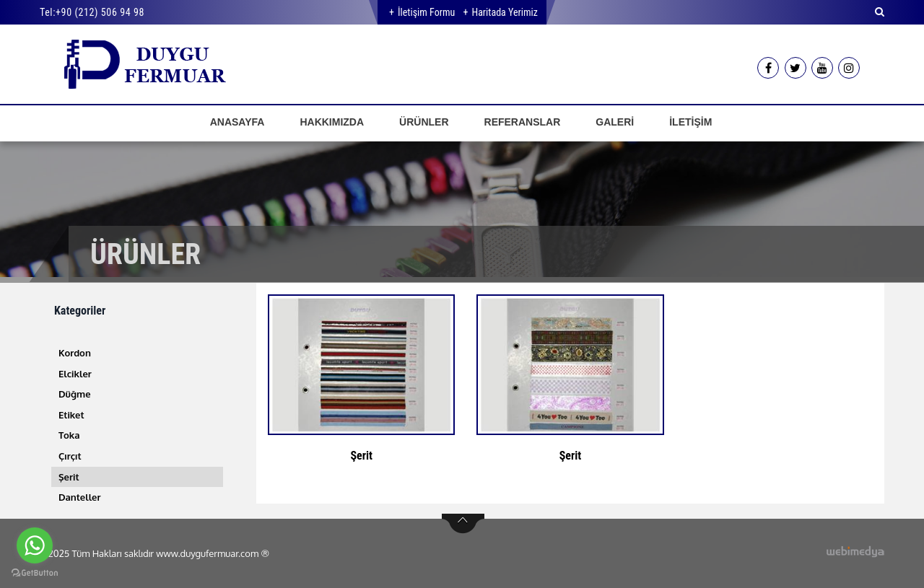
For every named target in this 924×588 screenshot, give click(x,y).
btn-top (463, 524)
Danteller (79, 497)
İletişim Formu (426, 12)
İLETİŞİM (690, 122)
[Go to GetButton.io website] (35, 573)
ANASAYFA (237, 122)
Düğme (75, 394)
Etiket (71, 415)
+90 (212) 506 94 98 (100, 12)
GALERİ (615, 122)
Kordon (75, 353)
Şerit (69, 477)
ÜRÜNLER (424, 122)
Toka (69, 435)
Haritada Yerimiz (504, 12)
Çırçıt (70, 456)
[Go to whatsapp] (35, 545)
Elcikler (75, 374)
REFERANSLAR (523, 122)
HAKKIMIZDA (332, 122)
